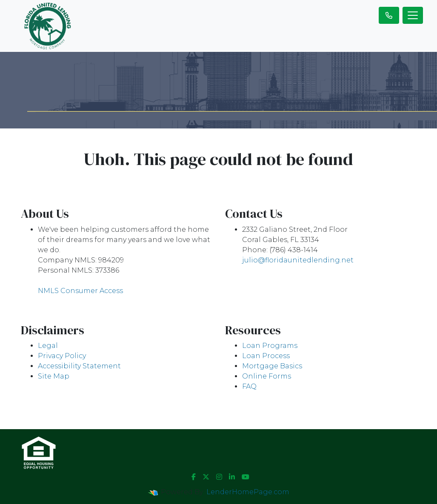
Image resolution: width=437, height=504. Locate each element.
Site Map (54, 376)
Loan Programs (270, 346)
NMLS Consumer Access (80, 291)
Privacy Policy (62, 356)
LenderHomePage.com (248, 492)
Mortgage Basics (272, 366)
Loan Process (266, 356)
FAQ (249, 386)
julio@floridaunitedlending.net (298, 260)
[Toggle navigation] (413, 15)
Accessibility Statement (79, 366)
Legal (48, 346)
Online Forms (267, 376)
